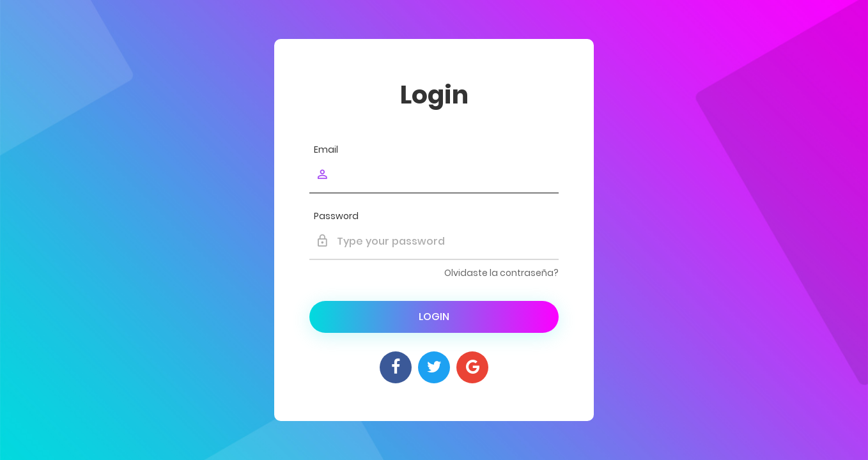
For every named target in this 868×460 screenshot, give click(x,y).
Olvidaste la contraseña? (501, 273)
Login (434, 317)
